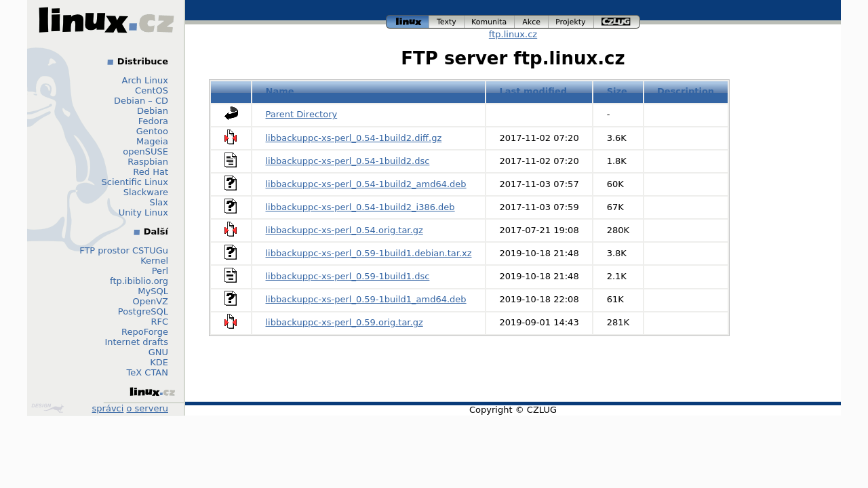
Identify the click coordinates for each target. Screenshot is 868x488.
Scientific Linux (135, 182)
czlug (617, 22)
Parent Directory (302, 114)
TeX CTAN (147, 372)
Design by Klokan (47, 408)
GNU (158, 352)
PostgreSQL (143, 311)
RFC (159, 322)
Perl (160, 271)
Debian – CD (141, 101)
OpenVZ (150, 301)
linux (408, 22)
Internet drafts (136, 342)
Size (617, 91)
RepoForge (145, 332)
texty (447, 22)
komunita (490, 22)
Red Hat (151, 172)
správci (108, 408)
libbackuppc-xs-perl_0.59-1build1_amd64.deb (366, 299)
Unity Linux (143, 212)
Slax (159, 202)
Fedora (153, 121)
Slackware (146, 192)
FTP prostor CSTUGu (124, 250)
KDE (159, 362)
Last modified (534, 91)
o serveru (147, 408)
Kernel (154, 261)
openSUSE (145, 151)
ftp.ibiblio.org (139, 281)
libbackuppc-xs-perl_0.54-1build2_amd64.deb (366, 184)
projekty (571, 22)
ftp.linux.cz (513, 34)
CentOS (152, 90)
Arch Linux (145, 80)
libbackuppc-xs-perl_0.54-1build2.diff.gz (354, 138)
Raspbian (148, 162)
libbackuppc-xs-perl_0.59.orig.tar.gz (344, 322)
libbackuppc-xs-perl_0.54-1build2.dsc (348, 161)
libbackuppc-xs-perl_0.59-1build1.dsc (348, 276)
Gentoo (152, 131)
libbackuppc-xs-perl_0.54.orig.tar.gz (344, 230)
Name (280, 91)
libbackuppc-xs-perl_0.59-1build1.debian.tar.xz (369, 253)
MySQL (153, 291)
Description (686, 91)
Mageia (152, 141)
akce (532, 22)
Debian (153, 111)
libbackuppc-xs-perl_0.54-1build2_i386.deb (360, 207)
